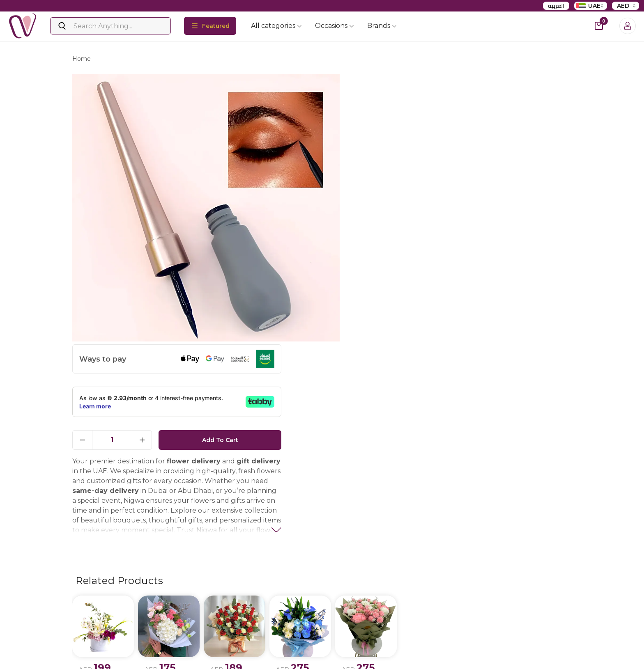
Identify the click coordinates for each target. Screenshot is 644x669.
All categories (276, 26)
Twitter (94, 664)
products (114, 60)
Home (82, 60)
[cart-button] (599, 26)
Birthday (338, 649)
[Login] (628, 26)
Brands (382, 26)
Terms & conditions (184, 663)
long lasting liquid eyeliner (178, 60)
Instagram (99, 649)
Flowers (253, 649)
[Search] (110, 26)
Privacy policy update (187, 649)
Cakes (250, 663)
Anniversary (343, 663)
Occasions (335, 26)
